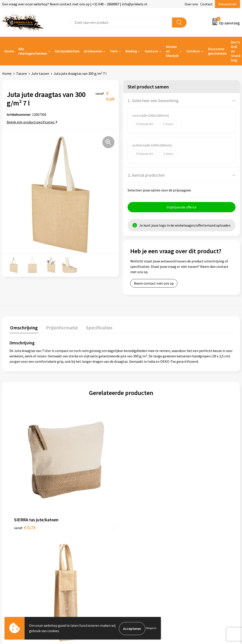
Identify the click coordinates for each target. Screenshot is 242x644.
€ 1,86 (192, 477)
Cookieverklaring (198, 532)
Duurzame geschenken (217, 51)
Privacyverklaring (199, 539)
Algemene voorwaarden (203, 526)
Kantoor (152, 51)
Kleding (131, 51)
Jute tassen (40, 73)
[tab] (23, 329)
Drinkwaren (93, 51)
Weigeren (151, 628)
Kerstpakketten (67, 51)
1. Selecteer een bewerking (153, 100)
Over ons (191, 4)
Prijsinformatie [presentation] (60, 328)
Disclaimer (193, 546)
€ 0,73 (25, 470)
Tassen (21, 73)
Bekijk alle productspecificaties (32, 122)
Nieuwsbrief (227, 4)
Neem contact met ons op (154, 284)
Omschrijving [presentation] (23, 328)
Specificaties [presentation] (95, 328)
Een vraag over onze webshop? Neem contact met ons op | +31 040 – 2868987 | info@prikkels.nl (75, 4)
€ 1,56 (136, 470)
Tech (114, 51)
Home (9, 51)
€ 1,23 (81, 477)
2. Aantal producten (146, 175)
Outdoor (193, 51)
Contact (206, 4)
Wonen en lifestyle (172, 51)
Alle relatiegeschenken (33, 51)
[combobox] (121, 23)
